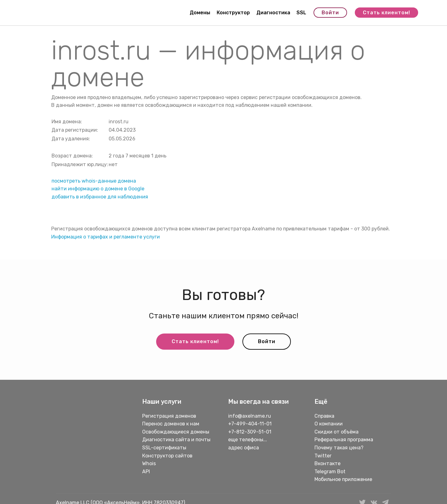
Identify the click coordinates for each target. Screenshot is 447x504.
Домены (200, 13)
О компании (329, 424)
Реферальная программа (344, 440)
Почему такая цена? (339, 448)
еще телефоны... (248, 440)
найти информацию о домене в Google (98, 189)
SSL (301, 13)
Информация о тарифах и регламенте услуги (106, 237)
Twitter (323, 456)
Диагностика (273, 13)
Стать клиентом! (386, 13)
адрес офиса (244, 448)
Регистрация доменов (169, 416)
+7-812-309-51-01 (250, 432)
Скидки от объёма (336, 432)
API (146, 472)
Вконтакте (327, 463)
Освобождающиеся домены (176, 432)
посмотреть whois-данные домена (94, 181)
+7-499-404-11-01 (250, 424)
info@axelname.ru (250, 416)
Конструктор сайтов (167, 456)
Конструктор (233, 13)
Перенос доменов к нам (171, 424)
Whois (149, 463)
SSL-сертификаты (165, 448)
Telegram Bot (330, 472)
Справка (324, 416)
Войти (330, 13)
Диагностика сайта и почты (176, 440)
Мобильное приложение (343, 479)
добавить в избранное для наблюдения (100, 197)
